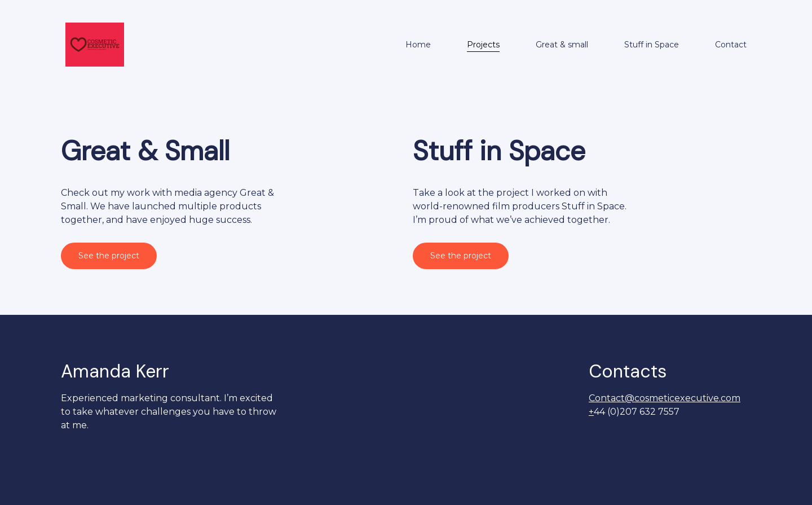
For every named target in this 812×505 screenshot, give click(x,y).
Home (418, 45)
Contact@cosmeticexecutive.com (665, 398)
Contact (731, 45)
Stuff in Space (652, 45)
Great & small (562, 45)
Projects (483, 45)
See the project (109, 256)
